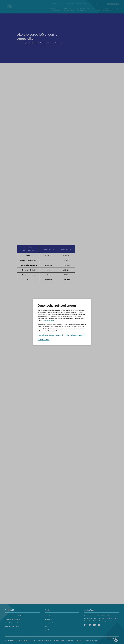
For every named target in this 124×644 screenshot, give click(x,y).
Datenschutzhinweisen (49, 320)
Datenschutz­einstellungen (57, 306)
